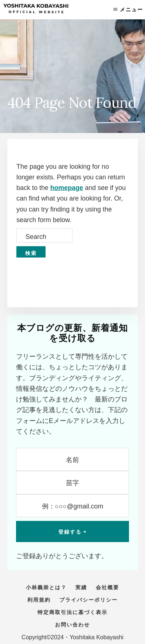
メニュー (132, 9)
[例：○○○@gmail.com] (72, 506)
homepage (67, 188)
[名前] (72, 459)
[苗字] (72, 482)
